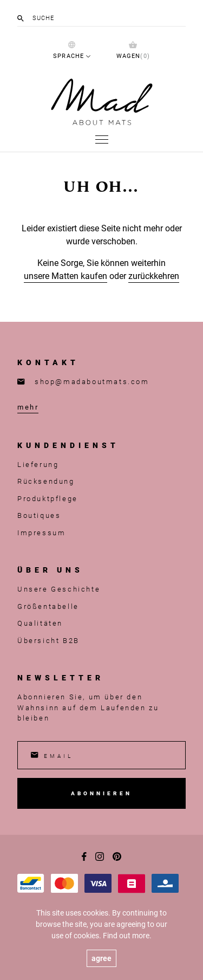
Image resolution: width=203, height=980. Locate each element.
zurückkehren (154, 275)
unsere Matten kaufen (66, 275)
